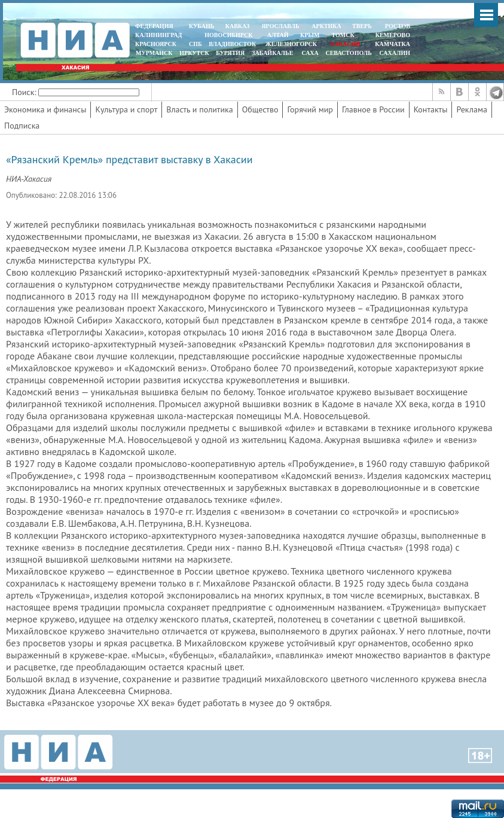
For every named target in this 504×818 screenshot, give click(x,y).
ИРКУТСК (194, 53)
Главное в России (373, 109)
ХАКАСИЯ (344, 44)
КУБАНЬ (201, 26)
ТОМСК (345, 35)
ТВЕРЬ (362, 26)
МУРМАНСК (154, 53)
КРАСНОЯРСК (156, 44)
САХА (310, 53)
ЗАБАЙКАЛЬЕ (273, 53)
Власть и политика (199, 109)
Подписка (22, 126)
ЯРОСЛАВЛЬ (280, 26)
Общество (260, 109)
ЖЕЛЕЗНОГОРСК (291, 44)
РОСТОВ (398, 26)
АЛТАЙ (278, 35)
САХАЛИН (395, 53)
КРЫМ (310, 35)
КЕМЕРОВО (393, 35)
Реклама (472, 109)
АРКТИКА (326, 26)
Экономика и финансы (45, 109)
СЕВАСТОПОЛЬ (348, 53)
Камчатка (392, 44)
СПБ (196, 44)
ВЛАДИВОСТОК (232, 44)
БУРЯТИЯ (230, 53)
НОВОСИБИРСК (228, 35)
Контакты (431, 109)
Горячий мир (310, 109)
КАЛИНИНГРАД (158, 35)
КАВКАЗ (238, 26)
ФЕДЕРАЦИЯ (154, 26)
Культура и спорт (126, 109)
